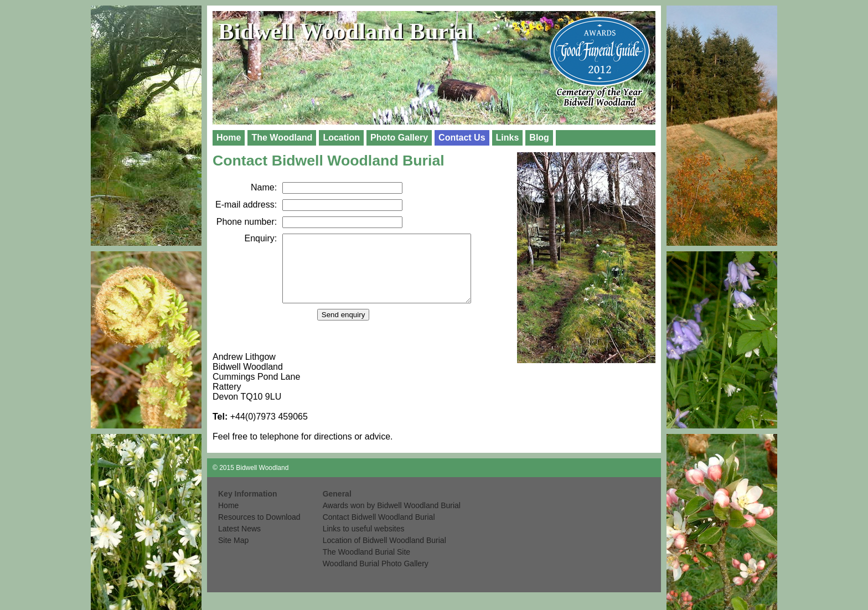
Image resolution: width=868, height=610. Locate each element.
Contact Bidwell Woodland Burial (379, 530)
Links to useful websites (364, 542)
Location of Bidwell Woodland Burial (384, 554)
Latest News (239, 542)
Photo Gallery (399, 138)
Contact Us (462, 138)
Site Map (233, 554)
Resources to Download (259, 530)
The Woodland (282, 138)
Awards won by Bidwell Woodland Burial (392, 519)
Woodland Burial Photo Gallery (376, 577)
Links (508, 138)
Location (341, 138)
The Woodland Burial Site (367, 565)
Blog (539, 138)
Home (229, 138)
